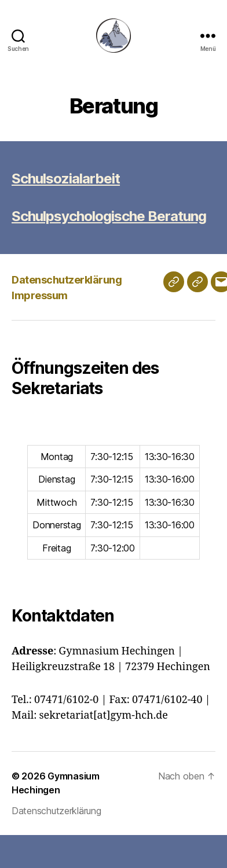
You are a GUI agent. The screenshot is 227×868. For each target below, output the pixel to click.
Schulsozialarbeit (66, 179)
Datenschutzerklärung (67, 280)
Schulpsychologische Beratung (109, 216)
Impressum (40, 295)
